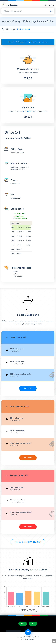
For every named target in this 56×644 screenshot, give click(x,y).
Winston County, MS (19, 407)
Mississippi (11, 29)
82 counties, (28, 111)
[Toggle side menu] (54, 641)
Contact (51, 5)
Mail (33, 624)
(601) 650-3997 (16, 198)
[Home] (3, 29)
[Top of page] (28, 632)
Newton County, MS (19, 476)
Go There (28, 388)
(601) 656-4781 (16, 184)
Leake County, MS (18, 337)
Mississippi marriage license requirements (31, 42)
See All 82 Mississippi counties (28, 542)
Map (46, 5)
